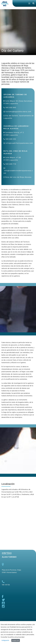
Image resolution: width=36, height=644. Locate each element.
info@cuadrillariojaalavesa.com (19, 143)
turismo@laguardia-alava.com (19, 112)
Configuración (5, 640)
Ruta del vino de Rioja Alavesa (18, 177)
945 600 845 (11, 108)
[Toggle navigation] (29, 4)
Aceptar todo (16, 640)
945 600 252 (11, 139)
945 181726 (6, 585)
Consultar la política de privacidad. (13, 637)
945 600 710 (11, 164)
